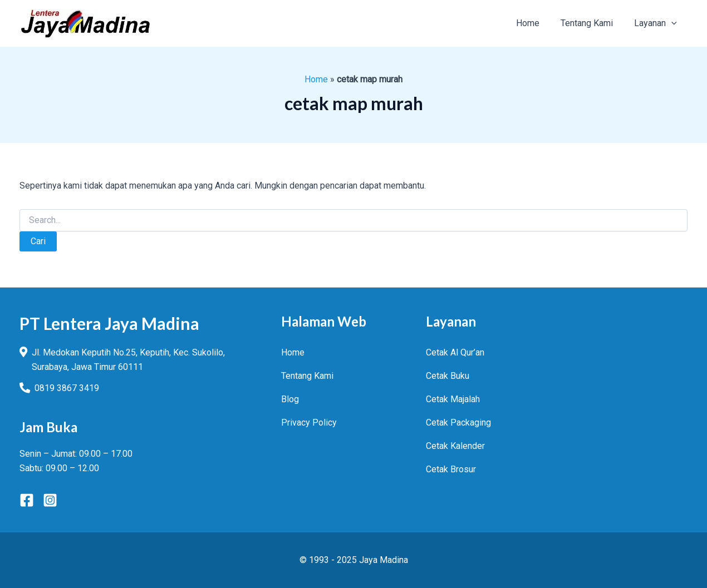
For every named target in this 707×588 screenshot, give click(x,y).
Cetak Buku (448, 376)
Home (316, 79)
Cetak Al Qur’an (455, 352)
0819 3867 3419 (67, 388)
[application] (673, 23)
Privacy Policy (309, 423)
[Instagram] (50, 500)
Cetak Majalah (453, 399)
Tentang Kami (307, 376)
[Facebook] (27, 500)
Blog (290, 399)
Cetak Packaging (458, 423)
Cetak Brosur (451, 469)
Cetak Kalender (455, 446)
